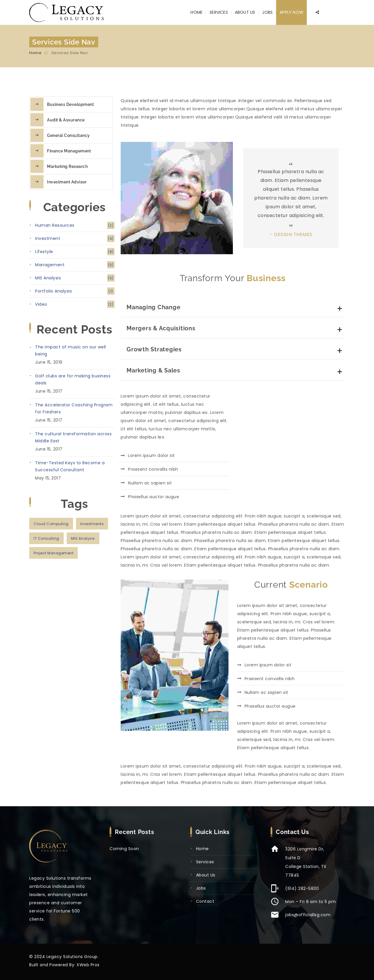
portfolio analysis (75, 291)
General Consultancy (69, 135)
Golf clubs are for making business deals (73, 379)
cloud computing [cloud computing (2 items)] (51, 524)
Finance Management (69, 151)
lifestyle (75, 252)
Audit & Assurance (66, 120)
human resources (75, 225)
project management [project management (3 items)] (53, 553)
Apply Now (291, 12)
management (75, 265)
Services (219, 12)
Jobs (267, 12)
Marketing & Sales (153, 438)
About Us (245, 12)
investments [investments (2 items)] (92, 524)
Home (196, 12)
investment (75, 239)
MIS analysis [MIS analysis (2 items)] (83, 538)
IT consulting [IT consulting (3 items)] (46, 538)
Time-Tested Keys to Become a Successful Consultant (70, 466)
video (75, 304)
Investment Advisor (67, 182)
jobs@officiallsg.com (308, 915)
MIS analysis (75, 278)
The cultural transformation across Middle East (73, 437)
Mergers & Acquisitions (161, 396)
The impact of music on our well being (71, 350)
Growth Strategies (154, 417)
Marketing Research (67, 166)
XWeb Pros (88, 965)
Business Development (70, 104)
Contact (205, 901)
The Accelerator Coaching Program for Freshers (74, 408)
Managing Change (153, 375)
